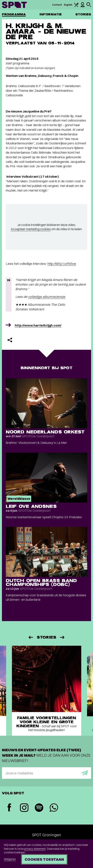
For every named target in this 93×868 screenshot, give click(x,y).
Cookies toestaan (44, 859)
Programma (14, 14)
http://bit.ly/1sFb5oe (62, 264)
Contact (57, 5)
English (68, 5)
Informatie (51, 14)
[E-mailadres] (46, 773)
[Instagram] (24, 808)
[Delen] (10, 340)
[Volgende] (63, 637)
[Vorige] (30, 637)
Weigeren (10, 859)
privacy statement (35, 849)
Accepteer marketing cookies (31, 229)
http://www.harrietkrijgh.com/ (38, 325)
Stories (83, 14)
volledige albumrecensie (47, 297)
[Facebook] (9, 808)
